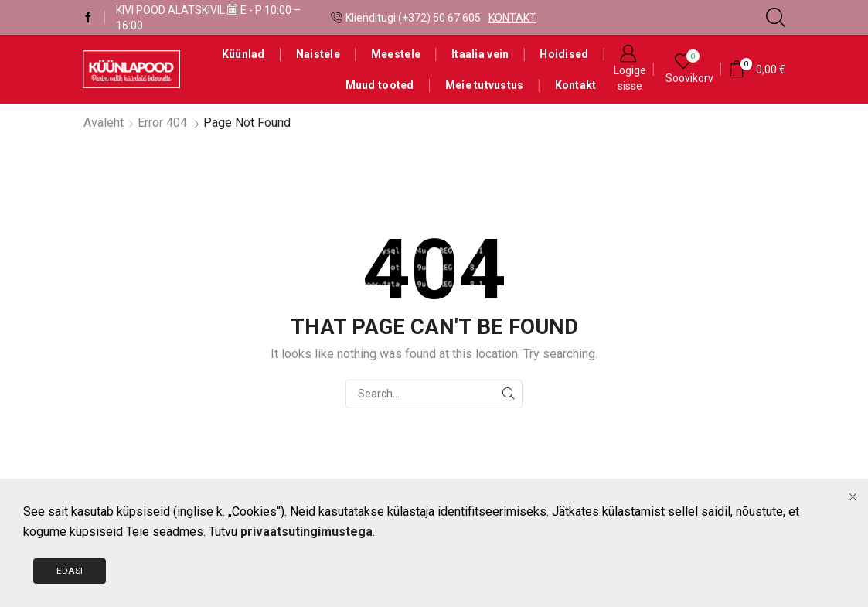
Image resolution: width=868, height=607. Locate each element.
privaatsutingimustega (306, 594)
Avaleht (104, 123)
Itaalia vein (480, 54)
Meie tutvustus (485, 85)
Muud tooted (380, 85)
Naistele (318, 54)
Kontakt (576, 85)
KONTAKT (512, 18)
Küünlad (243, 54)
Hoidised (564, 54)
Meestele (396, 54)
